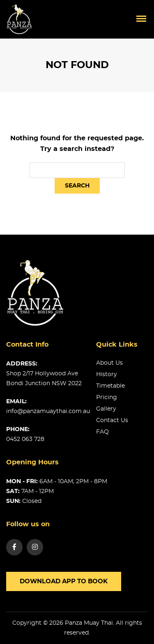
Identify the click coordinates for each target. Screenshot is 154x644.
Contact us (112, 420)
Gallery (106, 409)
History (107, 375)
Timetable (110, 386)
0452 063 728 (25, 439)
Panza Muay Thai (89, 623)
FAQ (102, 432)
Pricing (107, 397)
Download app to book (64, 581)
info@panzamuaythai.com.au (48, 411)
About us (109, 363)
